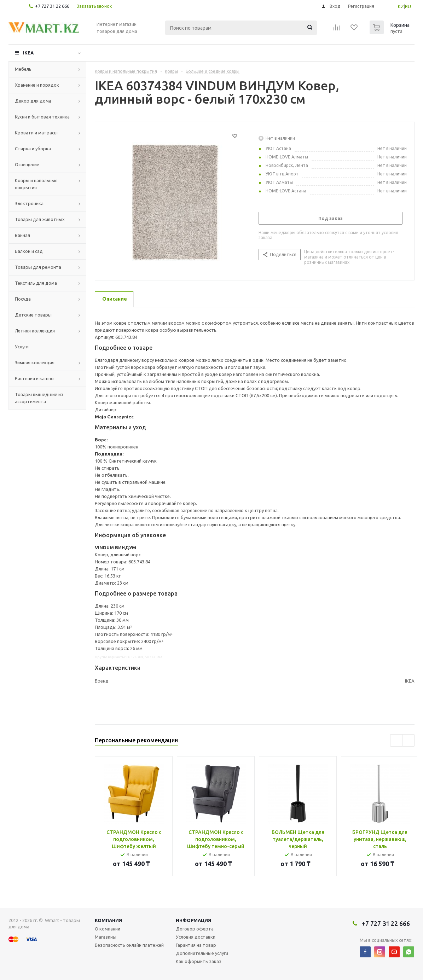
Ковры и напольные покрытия (36, 184)
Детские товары (33, 315)
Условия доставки (196, 937)
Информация (193, 920)
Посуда (23, 299)
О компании (108, 929)
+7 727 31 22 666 (52, 6)
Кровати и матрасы (36, 133)
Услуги (22, 347)
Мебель (23, 69)
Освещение (27, 164)
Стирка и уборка (33, 149)
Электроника (29, 203)
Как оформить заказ (199, 961)
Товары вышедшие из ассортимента (39, 398)
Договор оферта (195, 929)
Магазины (106, 937)
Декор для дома (33, 101)
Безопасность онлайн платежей (129, 945)
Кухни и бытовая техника (42, 117)
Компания (108, 920)
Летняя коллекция (35, 331)
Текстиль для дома (36, 283)
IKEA (28, 53)
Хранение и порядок (37, 85)
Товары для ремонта (38, 267)
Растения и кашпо (34, 378)
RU (408, 6)
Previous (396, 740)
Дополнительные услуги (202, 953)
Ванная (22, 235)
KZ (401, 6)
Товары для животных (40, 219)
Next (408, 740)
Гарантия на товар (196, 945)
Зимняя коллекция (35, 363)
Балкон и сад (29, 251)
